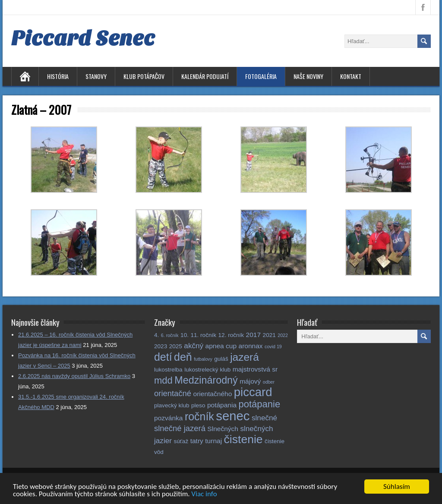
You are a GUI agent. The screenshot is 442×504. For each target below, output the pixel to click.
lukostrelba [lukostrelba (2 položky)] (168, 370)
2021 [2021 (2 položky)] (269, 335)
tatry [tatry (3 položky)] (197, 441)
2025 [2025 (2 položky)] (176, 346)
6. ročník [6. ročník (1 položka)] (170, 335)
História (58, 76)
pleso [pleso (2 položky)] (198, 405)
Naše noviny (308, 76)
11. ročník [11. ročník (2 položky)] (203, 335)
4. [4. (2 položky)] (156, 335)
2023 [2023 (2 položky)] (161, 346)
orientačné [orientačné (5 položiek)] (173, 393)
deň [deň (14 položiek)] (183, 357)
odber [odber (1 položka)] (269, 382)
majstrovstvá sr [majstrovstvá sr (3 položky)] (255, 369)
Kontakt (351, 76)
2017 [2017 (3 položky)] (254, 335)
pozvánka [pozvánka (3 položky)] (168, 418)
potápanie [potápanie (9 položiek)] (260, 404)
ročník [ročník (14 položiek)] (199, 416)
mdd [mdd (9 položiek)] (163, 380)
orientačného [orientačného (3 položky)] (213, 394)
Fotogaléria (261, 76)
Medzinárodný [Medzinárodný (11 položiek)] (206, 380)
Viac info (204, 496)
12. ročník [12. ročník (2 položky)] (231, 335)
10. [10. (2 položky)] (185, 335)
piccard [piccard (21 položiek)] (253, 392)
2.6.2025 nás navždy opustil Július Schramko (74, 376)
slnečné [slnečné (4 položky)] (264, 418)
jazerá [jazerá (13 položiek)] (245, 357)
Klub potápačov (144, 76)
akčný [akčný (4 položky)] (194, 346)
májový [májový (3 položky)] (250, 381)
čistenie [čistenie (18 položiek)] (243, 439)
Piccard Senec (83, 38)
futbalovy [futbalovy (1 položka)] (203, 359)
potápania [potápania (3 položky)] (222, 405)
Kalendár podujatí (205, 76)
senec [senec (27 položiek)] (233, 416)
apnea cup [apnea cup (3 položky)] (221, 346)
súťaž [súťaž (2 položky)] (181, 441)
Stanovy (96, 76)
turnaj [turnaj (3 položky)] (213, 441)
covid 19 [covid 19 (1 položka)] (273, 346)
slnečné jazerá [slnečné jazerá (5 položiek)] (180, 428)
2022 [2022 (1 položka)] (283, 335)
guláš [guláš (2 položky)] (221, 359)
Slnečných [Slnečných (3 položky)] (223, 429)
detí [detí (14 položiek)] (163, 357)
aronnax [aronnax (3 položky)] (251, 346)
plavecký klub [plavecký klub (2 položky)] (172, 405)
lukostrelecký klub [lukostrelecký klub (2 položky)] (207, 370)
